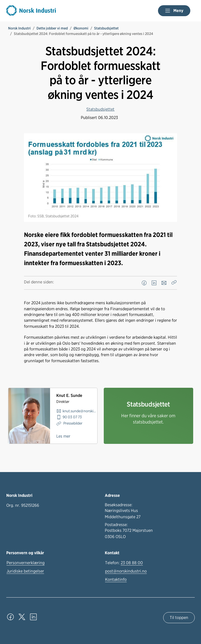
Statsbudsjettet (106, 28)
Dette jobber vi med (52, 28)
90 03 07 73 (72, 417)
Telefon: (124, 563)
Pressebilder (72, 423)
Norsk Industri (19, 28)
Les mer (63, 436)
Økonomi (81, 28)
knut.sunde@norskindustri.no (80, 411)
